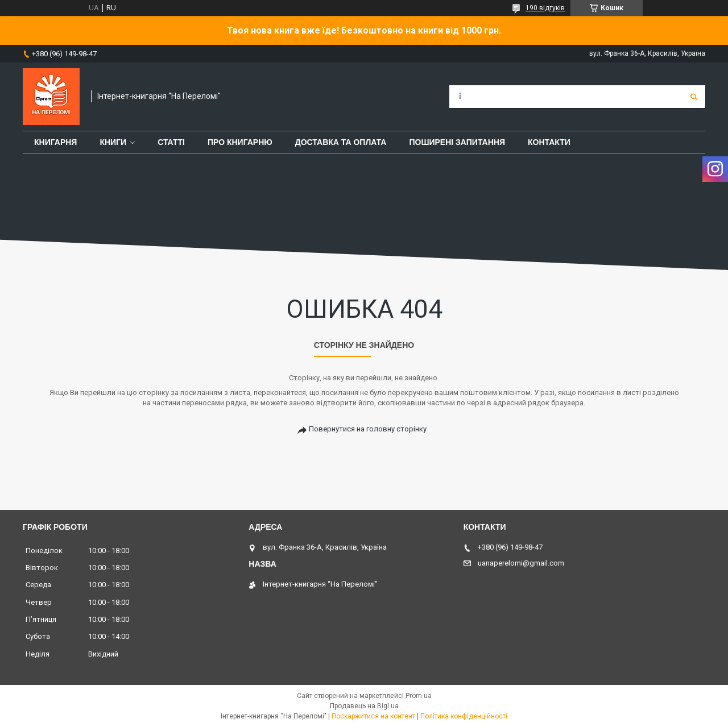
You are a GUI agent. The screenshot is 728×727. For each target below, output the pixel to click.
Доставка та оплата (341, 142)
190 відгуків (545, 8)
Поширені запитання (457, 142)
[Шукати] (694, 97)
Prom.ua (419, 696)
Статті (171, 142)
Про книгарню (240, 142)
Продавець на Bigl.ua (364, 706)
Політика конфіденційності (464, 716)
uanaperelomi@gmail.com (521, 563)
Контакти (549, 142)
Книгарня (55, 142)
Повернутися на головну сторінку (368, 429)
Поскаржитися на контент (373, 716)
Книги (113, 142)
